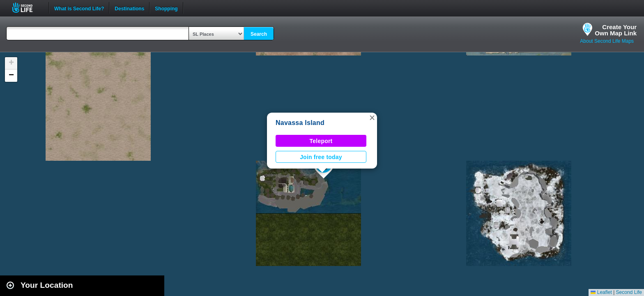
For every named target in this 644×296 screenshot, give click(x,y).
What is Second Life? (79, 8)
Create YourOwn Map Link (616, 30)
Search (259, 34)
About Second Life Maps (607, 41)
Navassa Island (300, 123)
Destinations (129, 8)
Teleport (321, 141)
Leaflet (601, 292)
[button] (372, 118)
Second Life (27, 8)
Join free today (321, 157)
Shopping (166, 8)
